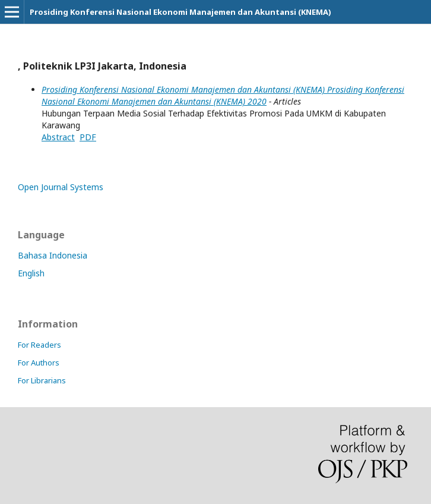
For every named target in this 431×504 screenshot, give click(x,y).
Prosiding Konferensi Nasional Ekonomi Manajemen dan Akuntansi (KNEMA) (180, 12)
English (31, 273)
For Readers (39, 345)
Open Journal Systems (61, 187)
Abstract (58, 137)
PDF (88, 137)
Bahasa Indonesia (53, 255)
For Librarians (42, 380)
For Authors (39, 363)
